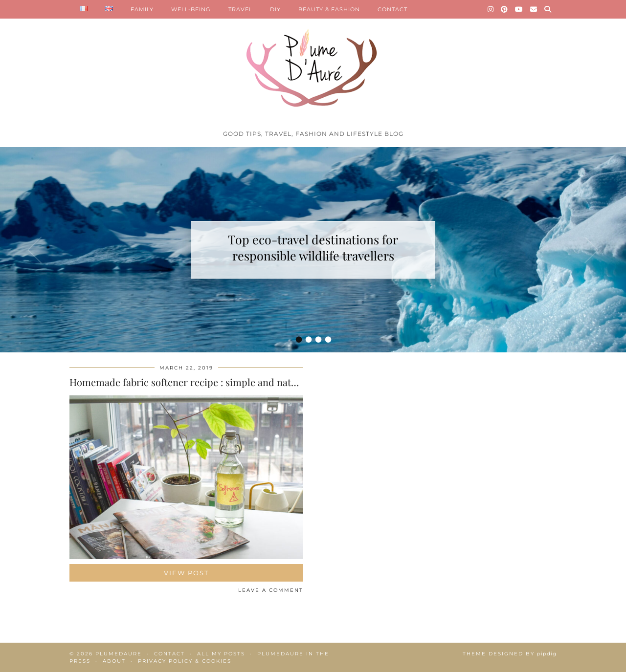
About (114, 661)
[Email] (534, 9)
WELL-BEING (191, 9)
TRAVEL (240, 9)
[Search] (548, 9)
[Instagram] (491, 9)
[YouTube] (519, 9)
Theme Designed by (510, 654)
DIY (275, 9)
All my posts (221, 654)
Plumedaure (119, 654)
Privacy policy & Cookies (185, 661)
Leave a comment (271, 590)
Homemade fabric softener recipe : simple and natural (189, 382)
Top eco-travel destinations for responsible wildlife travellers (313, 247)
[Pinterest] (504, 9)
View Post (186, 573)
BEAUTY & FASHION (329, 9)
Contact (169, 654)
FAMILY (142, 9)
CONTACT (392, 9)
